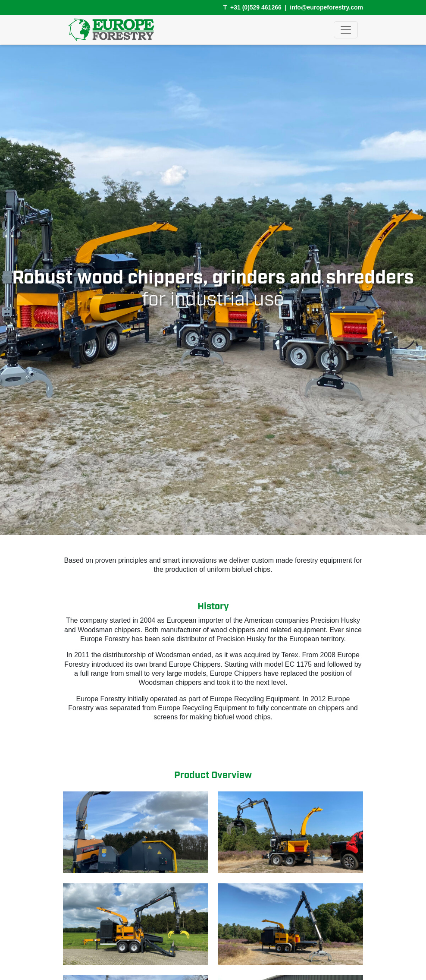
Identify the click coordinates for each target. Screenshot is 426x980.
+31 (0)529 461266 (256, 7)
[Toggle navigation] (346, 30)
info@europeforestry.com (326, 7)
